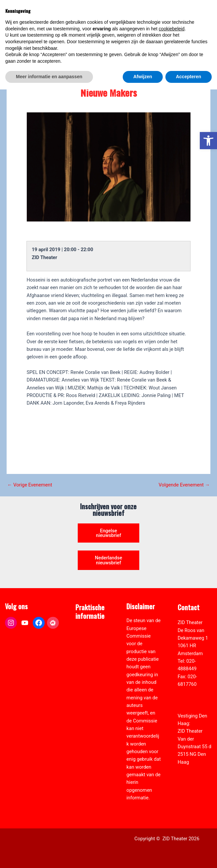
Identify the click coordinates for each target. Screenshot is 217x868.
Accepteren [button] (189, 855)
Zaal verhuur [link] (89, 654)
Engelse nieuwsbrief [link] (108, 533)
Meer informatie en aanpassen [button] (49, 855)
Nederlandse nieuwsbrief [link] (109, 560)
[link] (208, 141)
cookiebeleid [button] (172, 807)
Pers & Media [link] (90, 647)
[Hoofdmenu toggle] (204, 18)
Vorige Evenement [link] (30, 485)
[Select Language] (183, 45)
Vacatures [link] (86, 662)
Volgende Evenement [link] (184, 485)
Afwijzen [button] (143, 855)
